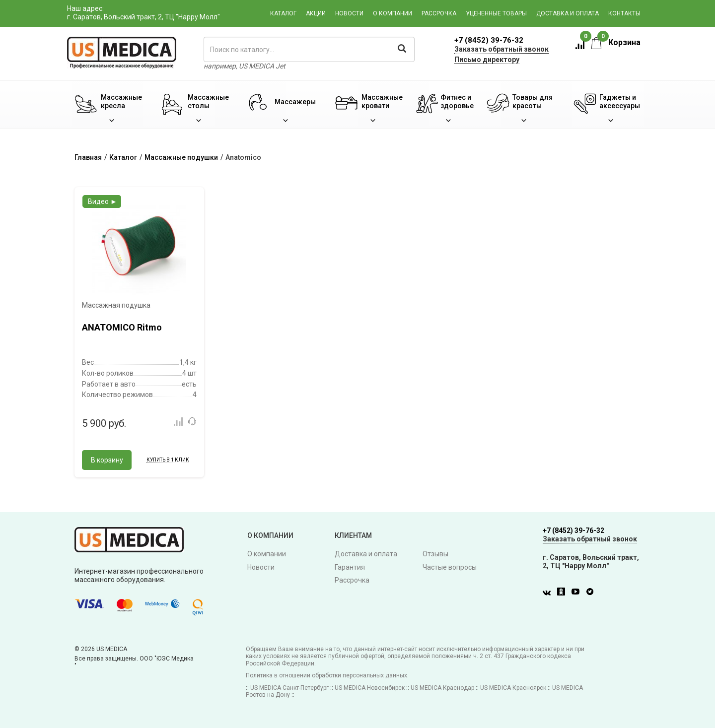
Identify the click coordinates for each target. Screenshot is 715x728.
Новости (349, 13)
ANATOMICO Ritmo (122, 327)
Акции (316, 13)
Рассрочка (439, 13)
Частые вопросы (450, 567)
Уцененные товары (496, 13)
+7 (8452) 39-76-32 (489, 40)
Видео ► (103, 201)
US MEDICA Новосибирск (370, 688)
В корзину (107, 460)
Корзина (616, 42)
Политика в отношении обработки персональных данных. (327, 675)
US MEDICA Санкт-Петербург (289, 688)
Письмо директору (487, 60)
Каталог (283, 13)
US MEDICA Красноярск (513, 688)
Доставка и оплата (568, 13)
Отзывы (435, 554)
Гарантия (350, 567)
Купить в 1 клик (168, 460)
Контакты (624, 13)
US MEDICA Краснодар (442, 688)
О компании (393, 13)
